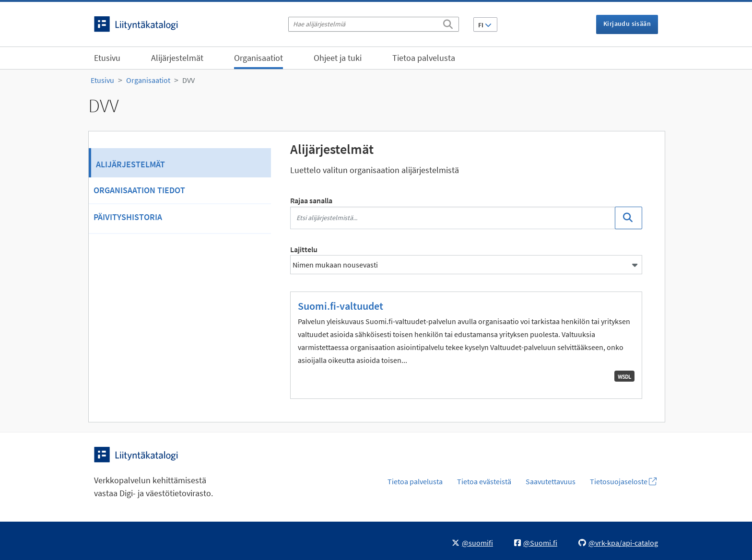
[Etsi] (448, 23)
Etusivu (107, 58)
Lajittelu (304, 249)
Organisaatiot (258, 58)
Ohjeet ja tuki (338, 58)
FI (485, 25)
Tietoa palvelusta (424, 58)
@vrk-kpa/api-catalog (618, 543)
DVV (188, 80)
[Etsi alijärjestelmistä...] (453, 218)
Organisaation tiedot (139, 190)
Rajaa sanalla (311, 200)
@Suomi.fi (536, 543)
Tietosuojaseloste (623, 481)
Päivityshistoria (128, 217)
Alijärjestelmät (177, 58)
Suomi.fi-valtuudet (341, 306)
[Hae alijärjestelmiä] (374, 24)
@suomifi (472, 543)
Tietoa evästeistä (484, 481)
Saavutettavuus (551, 481)
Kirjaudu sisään (627, 23)
